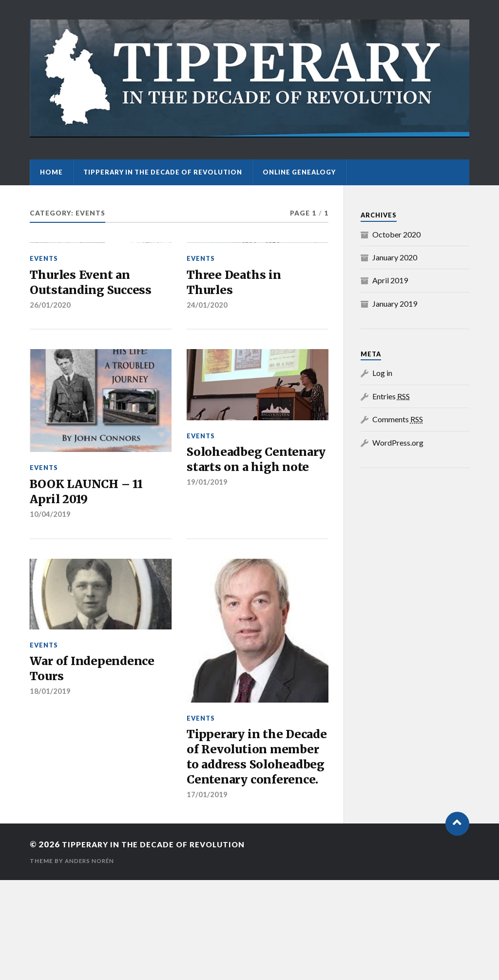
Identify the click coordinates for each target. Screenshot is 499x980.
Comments (398, 419)
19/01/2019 (207, 576)
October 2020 (396, 234)
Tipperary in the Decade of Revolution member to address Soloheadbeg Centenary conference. (257, 845)
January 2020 (395, 257)
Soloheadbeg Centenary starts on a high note (254, 543)
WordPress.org (398, 442)
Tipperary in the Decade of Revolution (163, 172)
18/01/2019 (50, 771)
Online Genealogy (299, 172)
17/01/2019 (207, 895)
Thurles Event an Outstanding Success (94, 354)
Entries (391, 396)
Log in (382, 373)
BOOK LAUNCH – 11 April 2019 (91, 567)
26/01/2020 (50, 378)
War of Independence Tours (96, 747)
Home (51, 172)
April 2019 (390, 280)
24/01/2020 (207, 378)
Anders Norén (91, 961)
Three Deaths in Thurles (237, 354)
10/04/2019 (50, 591)
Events (44, 329)
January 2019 (395, 304)
